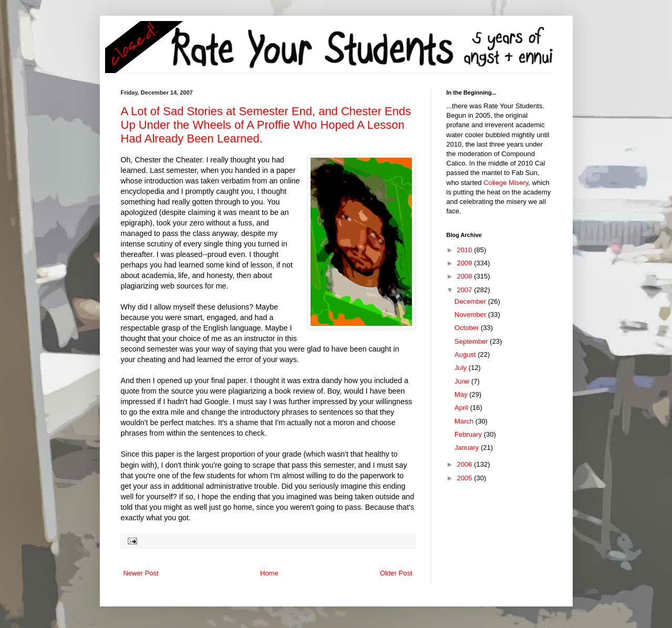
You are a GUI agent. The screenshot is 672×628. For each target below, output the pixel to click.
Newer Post (141, 573)
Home (269, 573)
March (465, 421)
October (468, 328)
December (471, 301)
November (471, 315)
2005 (466, 478)
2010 (466, 250)
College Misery (506, 183)
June (463, 381)
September (472, 341)
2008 (466, 276)
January (468, 447)
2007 (466, 290)
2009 (466, 263)
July (462, 368)
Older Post (396, 573)
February (469, 434)
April (462, 408)
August (466, 354)
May (462, 394)
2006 (466, 464)
